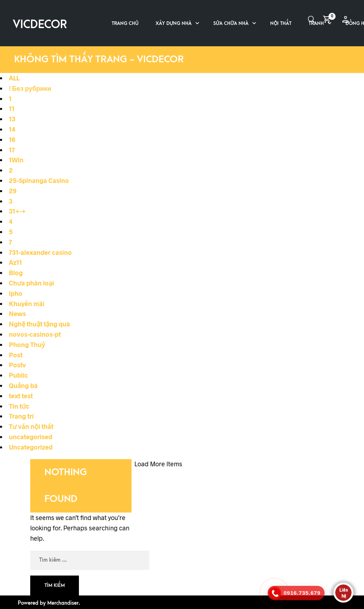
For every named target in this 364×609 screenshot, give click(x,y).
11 (12, 109)
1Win (16, 160)
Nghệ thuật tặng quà (39, 324)
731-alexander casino (40, 252)
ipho (16, 293)
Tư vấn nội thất (31, 426)
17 (12, 150)
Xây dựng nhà (174, 23)
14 (12, 129)
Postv (17, 365)
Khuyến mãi (27, 304)
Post (16, 355)
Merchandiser (63, 603)
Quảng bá (23, 385)
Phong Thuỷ (27, 345)
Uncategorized (31, 447)
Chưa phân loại (31, 283)
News (17, 314)
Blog (16, 273)
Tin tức (19, 406)
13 (12, 119)
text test (21, 396)
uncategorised (31, 437)
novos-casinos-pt (35, 334)
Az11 (15, 262)
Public (18, 375)
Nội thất (281, 23)
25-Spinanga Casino (39, 180)
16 (12, 140)
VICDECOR (40, 25)
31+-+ (17, 211)
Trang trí (21, 416)
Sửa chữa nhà (231, 23)
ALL (14, 78)
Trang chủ (125, 23)
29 (13, 191)
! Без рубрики (30, 88)
